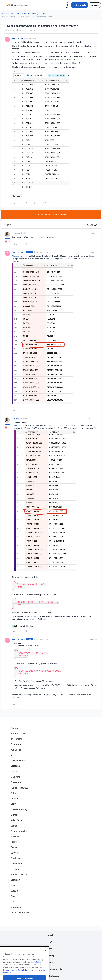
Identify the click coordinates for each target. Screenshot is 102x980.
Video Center (17, 820)
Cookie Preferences (51, 976)
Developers (16, 858)
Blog (13, 896)
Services (15, 853)
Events (14, 815)
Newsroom (16, 907)
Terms (51, 962)
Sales (13, 793)
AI (12, 755)
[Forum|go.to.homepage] (18, 5)
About (13, 885)
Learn (13, 804)
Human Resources (19, 788)
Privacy (51, 956)
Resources (16, 842)
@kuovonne (17, 256)
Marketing (15, 777)
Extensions (16, 744)
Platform (15, 728)
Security (51, 935)
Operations (16, 782)
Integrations (16, 739)
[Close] (46, 961)
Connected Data (18, 761)
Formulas (44, 14)
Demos (14, 826)
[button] (3, 6)
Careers (14, 891)
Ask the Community (30, 14)
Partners (15, 847)
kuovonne (16, 233)
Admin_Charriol (19, 38)
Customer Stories (19, 831)
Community (14, 14)
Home (5, 14)
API (51, 942)
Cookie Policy (36, 973)
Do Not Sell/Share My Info (51, 969)
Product (14, 771)
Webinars (15, 837)
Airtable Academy (19, 809)
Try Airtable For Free (20, 913)
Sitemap (51, 949)
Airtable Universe (19, 875)
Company (15, 880)
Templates (16, 869)
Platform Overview (19, 733)
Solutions (15, 766)
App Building (17, 750)
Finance (14, 799)
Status (14, 902)
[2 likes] (22, 626)
